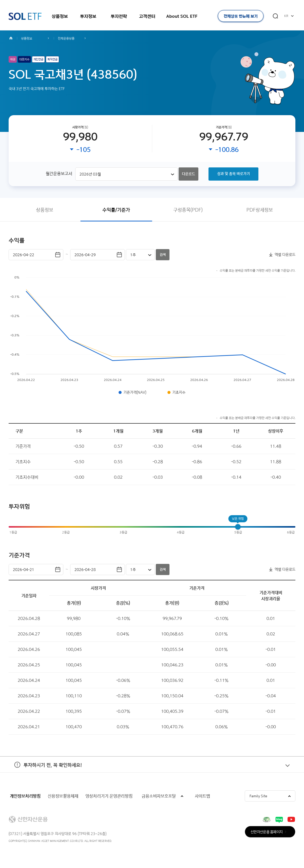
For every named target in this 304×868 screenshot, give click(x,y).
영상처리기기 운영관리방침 (109, 798)
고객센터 (147, 16)
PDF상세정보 (260, 211)
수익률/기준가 (116, 211)
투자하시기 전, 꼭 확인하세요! (45, 773)
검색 (163, 256)
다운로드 (188, 175)
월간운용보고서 (59, 174)
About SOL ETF (182, 16)
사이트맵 (202, 798)
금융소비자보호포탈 (159, 798)
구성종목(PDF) (188, 211)
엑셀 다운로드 (285, 256)
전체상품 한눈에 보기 (241, 16)
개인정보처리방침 (25, 798)
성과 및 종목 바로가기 (233, 174)
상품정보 (60, 16)
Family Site (258, 798)
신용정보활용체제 (63, 798)
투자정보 (88, 16)
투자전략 (119, 16)
